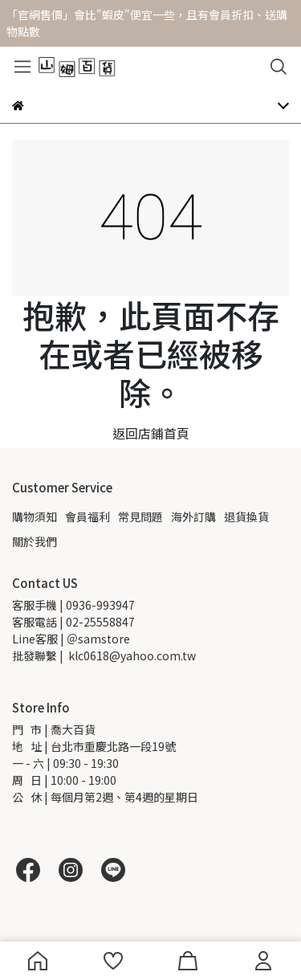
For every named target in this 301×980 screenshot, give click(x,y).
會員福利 (87, 517)
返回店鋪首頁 (151, 433)
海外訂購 (193, 517)
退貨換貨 (246, 517)
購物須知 (35, 517)
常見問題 (140, 517)
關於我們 (35, 541)
